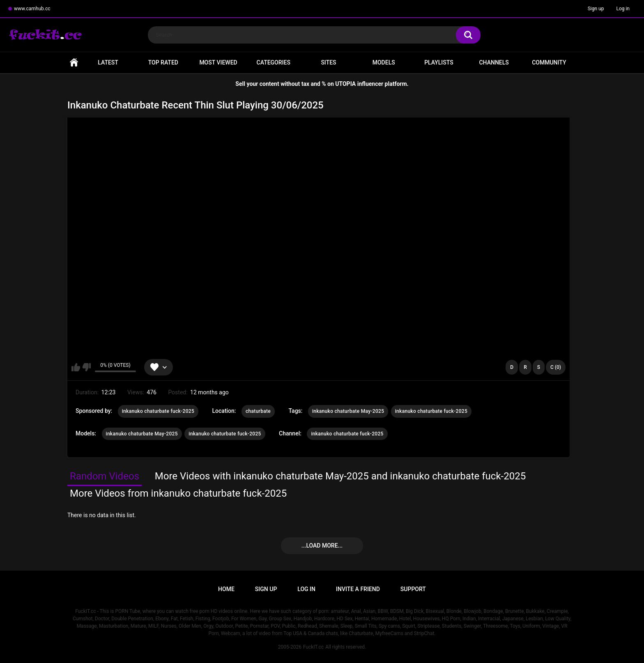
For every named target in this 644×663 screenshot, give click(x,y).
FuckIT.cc (313, 647)
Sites (328, 62)
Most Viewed (218, 62)
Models (384, 62)
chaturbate (258, 411)
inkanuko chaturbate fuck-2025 (158, 411)
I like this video (76, 367)
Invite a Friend (358, 589)
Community (549, 62)
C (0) (556, 367)
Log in (623, 9)
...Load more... (322, 546)
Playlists (439, 62)
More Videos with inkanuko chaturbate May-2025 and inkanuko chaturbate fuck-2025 (340, 476)
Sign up (596, 9)
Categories (274, 62)
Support (413, 589)
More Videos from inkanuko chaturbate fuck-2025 (178, 493)
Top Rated (163, 62)
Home (74, 63)
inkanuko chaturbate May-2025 (348, 411)
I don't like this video (86, 367)
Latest (108, 62)
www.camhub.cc (32, 9)
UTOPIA (345, 84)
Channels (494, 62)
